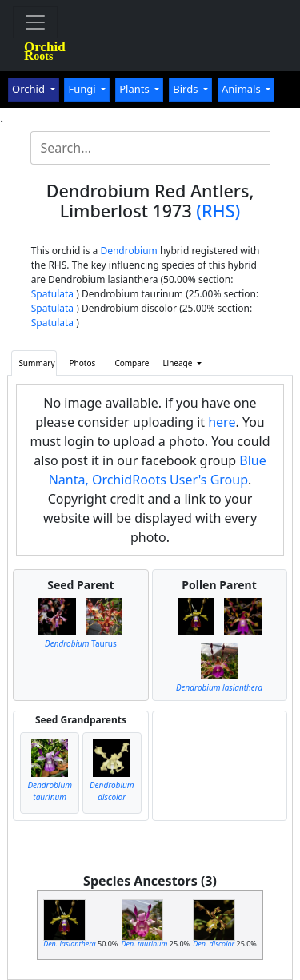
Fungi (83, 89)
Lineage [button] (178, 363)
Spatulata (52, 294)
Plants (136, 89)
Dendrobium (128, 251)
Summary (36, 363)
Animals (242, 89)
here (222, 422)
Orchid (30, 89)
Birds (187, 89)
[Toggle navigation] (35, 22)
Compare (132, 363)
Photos (83, 363)
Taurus (81, 643)
